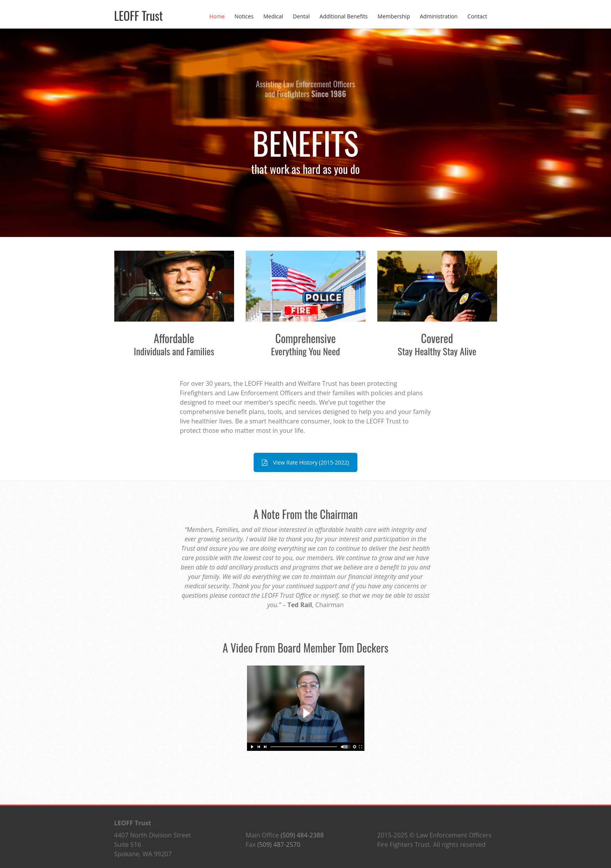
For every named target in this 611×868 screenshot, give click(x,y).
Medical (273, 16)
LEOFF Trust (139, 15)
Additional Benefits (343, 16)
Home (217, 16)
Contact (477, 16)
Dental (301, 16)
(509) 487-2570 (279, 844)
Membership (394, 16)
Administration (439, 16)
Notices (244, 16)
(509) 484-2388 (302, 835)
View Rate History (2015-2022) (305, 462)
